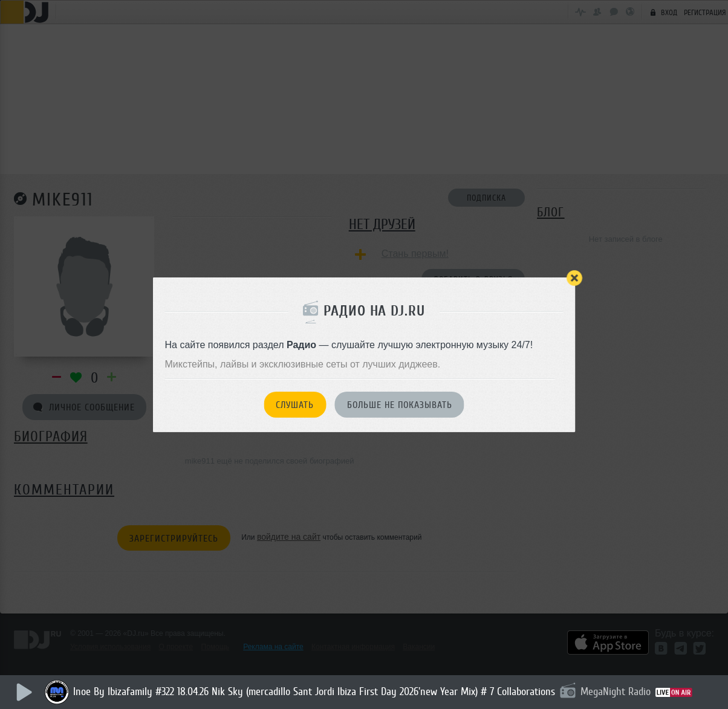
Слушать (295, 405)
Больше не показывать (400, 405)
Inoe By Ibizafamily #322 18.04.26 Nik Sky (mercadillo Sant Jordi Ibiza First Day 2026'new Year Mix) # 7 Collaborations (315, 691)
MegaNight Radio (616, 691)
